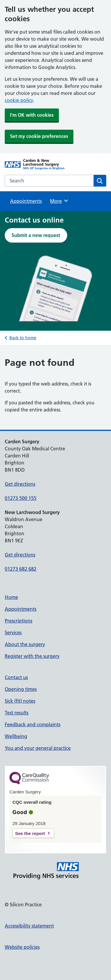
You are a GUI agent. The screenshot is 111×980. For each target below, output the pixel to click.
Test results (17, 713)
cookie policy (19, 100)
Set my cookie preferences (39, 136)
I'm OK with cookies (32, 115)
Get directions (20, 484)
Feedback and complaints (33, 724)
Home (11, 597)
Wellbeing (16, 736)
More (59, 201)
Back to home (23, 338)
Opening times (21, 689)
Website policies (22, 947)
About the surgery (25, 644)
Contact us (16, 677)
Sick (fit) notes (20, 701)
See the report (30, 833)
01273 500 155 (21, 498)
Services (13, 633)
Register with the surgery (32, 656)
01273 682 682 (21, 569)
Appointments (26, 201)
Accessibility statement (29, 926)
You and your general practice (38, 748)
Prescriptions (18, 621)
